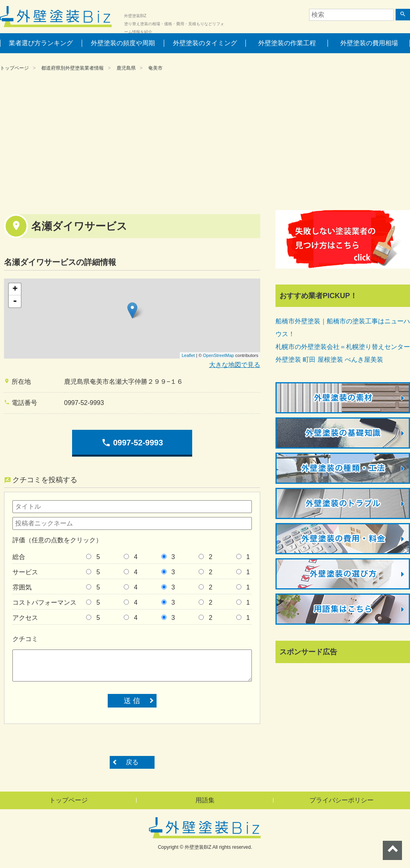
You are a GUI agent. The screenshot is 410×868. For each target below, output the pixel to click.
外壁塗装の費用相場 (369, 43)
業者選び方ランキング (41, 43)
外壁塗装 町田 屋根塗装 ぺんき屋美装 (329, 360)
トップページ (14, 68)
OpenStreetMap (219, 355)
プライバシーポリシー (342, 800)
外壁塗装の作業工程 (287, 43)
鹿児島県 (126, 68)
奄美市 (155, 68)
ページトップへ (392, 850)
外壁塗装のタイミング (205, 43)
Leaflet (188, 355)
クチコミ (25, 639)
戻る (132, 762)
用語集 (205, 800)
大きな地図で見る (235, 365)
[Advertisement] (205, 142)
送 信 (132, 701)
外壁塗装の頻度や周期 (123, 43)
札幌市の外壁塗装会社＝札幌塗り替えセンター (343, 347)
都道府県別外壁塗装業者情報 (72, 68)
